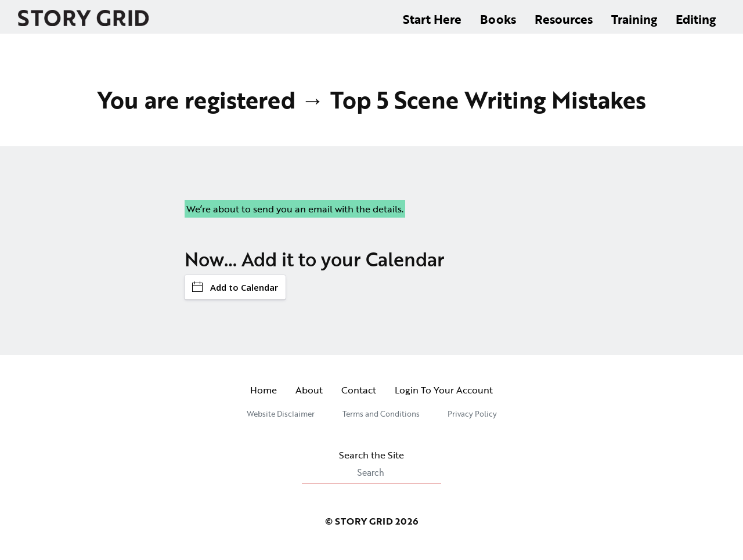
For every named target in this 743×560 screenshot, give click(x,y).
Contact (359, 390)
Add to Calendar (235, 287)
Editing (696, 19)
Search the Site (371, 466)
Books (498, 19)
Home (264, 390)
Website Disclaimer (281, 414)
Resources (564, 19)
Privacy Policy (472, 414)
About (309, 390)
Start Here (432, 19)
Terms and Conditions (381, 414)
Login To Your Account (444, 390)
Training (634, 19)
